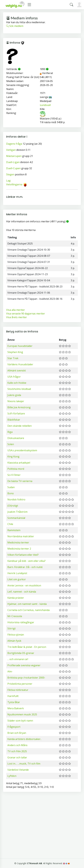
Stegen (10, 174)
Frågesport (14, 727)
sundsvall (45, 105)
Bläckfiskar (14, 420)
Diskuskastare (16, 438)
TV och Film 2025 (17, 751)
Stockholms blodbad (19, 389)
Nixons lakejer (16, 401)
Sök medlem (15, 26)
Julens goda (14, 395)
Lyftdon (12, 776)
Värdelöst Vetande (18, 770)
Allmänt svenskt (17, 371)
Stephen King (15, 352)
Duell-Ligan (13, 162)
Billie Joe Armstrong (19, 407)
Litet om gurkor (17, 579)
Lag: (9, 181)
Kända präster (16, 598)
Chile (10, 524)
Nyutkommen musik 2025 (22, 714)
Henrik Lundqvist (17, 573)
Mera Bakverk (16, 708)
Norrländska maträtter (21, 536)
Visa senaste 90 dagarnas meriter (26, 314)
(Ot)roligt (13, 506)
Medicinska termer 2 (19, 549)
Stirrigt (12, 628)
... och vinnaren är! (18, 659)
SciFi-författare (16, 414)
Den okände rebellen (20, 426)
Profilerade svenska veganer (24, 665)
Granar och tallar (17, 757)
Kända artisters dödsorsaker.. (24, 739)
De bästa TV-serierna (20, 481)
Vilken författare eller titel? (23, 555)
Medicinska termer (18, 542)
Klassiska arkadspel (19, 463)
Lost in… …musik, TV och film (24, 764)
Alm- (10, 671)
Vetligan (11, 150)
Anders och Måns (17, 745)
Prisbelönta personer (20, 684)
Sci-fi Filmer (14, 475)
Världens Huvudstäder (20, 364)
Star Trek (13, 358)
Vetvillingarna (14, 184)
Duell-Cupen (13, 168)
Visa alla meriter (16, 310)
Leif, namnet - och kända (22, 592)
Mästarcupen (14, 156)
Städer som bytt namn (20, 721)
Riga (10, 432)
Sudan (11, 487)
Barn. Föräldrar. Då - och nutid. (25, 567)
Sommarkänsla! (16, 518)
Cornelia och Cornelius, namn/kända (28, 610)
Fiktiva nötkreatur (18, 690)
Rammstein (14, 530)
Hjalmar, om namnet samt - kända (27, 604)
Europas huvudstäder (20, 346)
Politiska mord (16, 469)
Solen (11, 444)
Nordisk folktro (16, 499)
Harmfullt (13, 696)
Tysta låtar (14, 702)
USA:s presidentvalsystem (22, 450)
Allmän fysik (14, 641)
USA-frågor (14, 377)
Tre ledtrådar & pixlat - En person (27, 647)
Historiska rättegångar (21, 622)
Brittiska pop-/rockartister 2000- (26, 678)
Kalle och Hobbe (17, 383)
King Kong (13, 456)
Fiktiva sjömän (16, 635)
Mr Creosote (15, 616)
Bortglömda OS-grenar (21, 653)
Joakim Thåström (17, 512)
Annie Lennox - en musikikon (24, 585)
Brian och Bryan (17, 733)
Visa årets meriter (17, 317)
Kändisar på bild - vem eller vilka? (26, 561)
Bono (11, 493)
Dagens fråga (14, 144)
